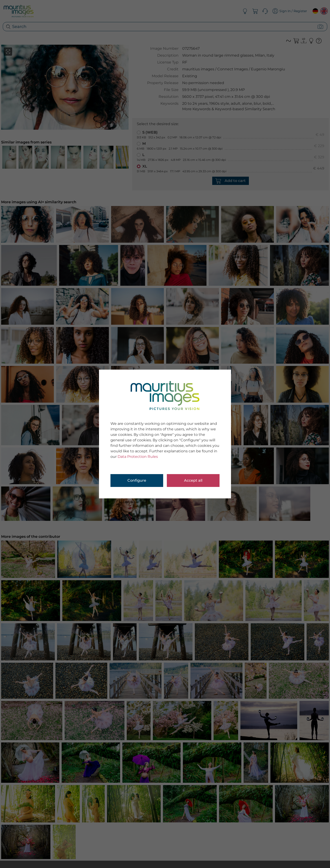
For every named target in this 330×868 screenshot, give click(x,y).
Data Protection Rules (138, 457)
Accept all (193, 480)
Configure (137, 480)
